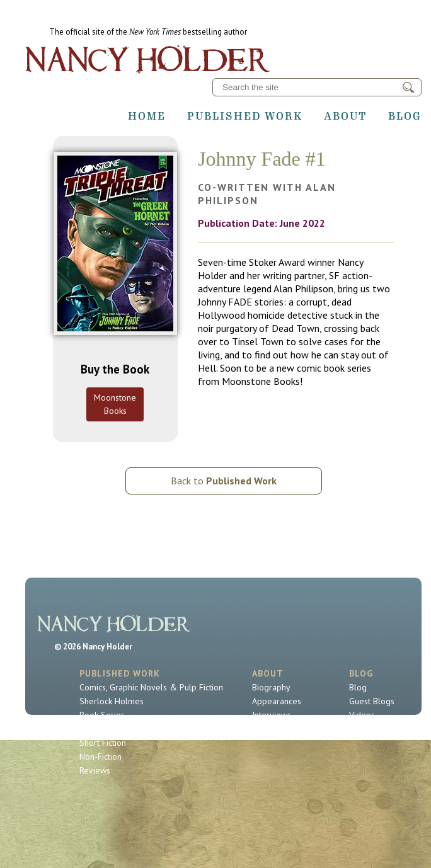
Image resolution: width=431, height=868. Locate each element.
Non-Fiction (101, 757)
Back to (224, 481)
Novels (93, 729)
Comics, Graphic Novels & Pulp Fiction (151, 687)
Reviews (95, 770)
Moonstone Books (115, 404)
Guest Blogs (372, 701)
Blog (405, 116)
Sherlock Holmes (112, 701)
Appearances (277, 701)
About (345, 116)
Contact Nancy (279, 729)
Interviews (272, 715)
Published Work (245, 116)
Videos (362, 715)
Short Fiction (103, 743)
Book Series (102, 715)
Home (147, 116)
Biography (271, 687)
